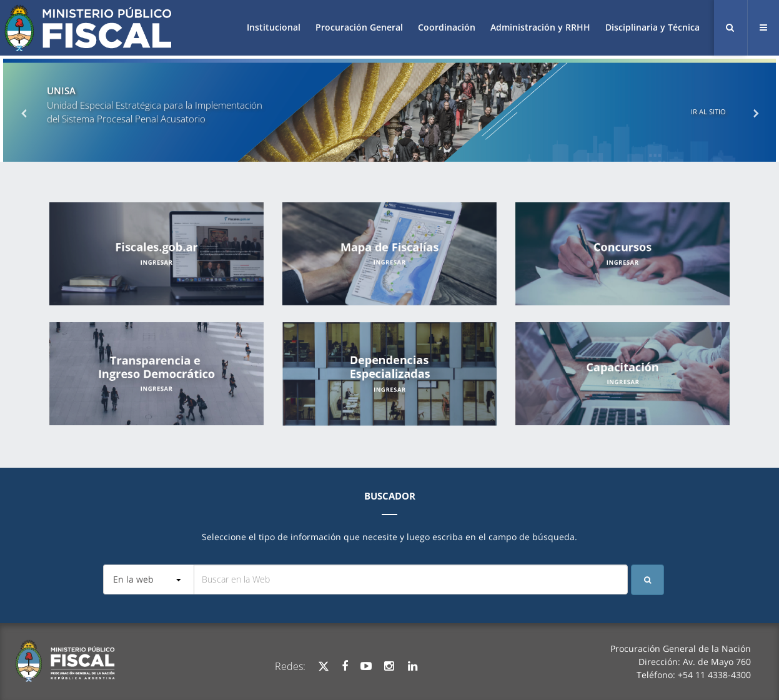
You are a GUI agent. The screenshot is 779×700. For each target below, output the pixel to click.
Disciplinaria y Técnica (652, 27)
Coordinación (447, 27)
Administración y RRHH (540, 27)
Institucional (274, 27)
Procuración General (359, 27)
